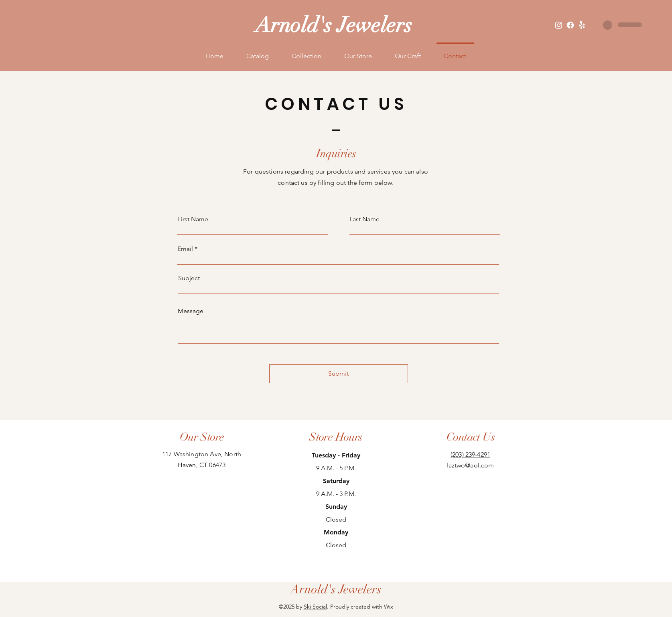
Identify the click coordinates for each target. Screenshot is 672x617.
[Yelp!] (582, 25)
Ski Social (315, 607)
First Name (193, 219)
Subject (189, 278)
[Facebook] (570, 25)
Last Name (364, 219)
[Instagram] (559, 25)
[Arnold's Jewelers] (336, 590)
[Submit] (339, 374)
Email (185, 249)
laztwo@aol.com (470, 465)
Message (191, 311)
